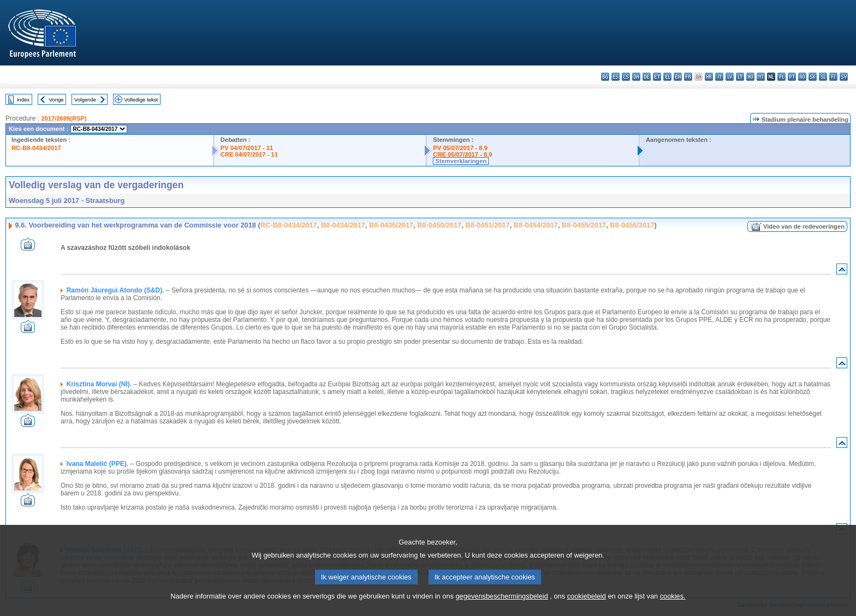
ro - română (802, 77)
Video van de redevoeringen (804, 226)
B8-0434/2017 (343, 225)
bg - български (605, 77)
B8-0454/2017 (536, 225)
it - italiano (719, 77)
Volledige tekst (141, 100)
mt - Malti (761, 77)
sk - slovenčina (813, 77)
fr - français (688, 77)
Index (23, 100)
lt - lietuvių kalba (740, 77)
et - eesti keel (657, 77)
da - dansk (636, 77)
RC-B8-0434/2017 (36, 148)
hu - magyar (750, 77)
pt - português (792, 77)
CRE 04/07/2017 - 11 (249, 154)
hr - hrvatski (709, 77)
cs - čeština (626, 77)
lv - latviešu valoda (730, 77)
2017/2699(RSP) (64, 118)
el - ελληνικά (667, 77)
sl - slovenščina (823, 77)
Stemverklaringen (461, 161)
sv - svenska (844, 77)
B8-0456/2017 (632, 225)
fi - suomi (833, 77)
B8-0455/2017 (584, 225)
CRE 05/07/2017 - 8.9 (462, 154)
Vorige (57, 100)
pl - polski (781, 77)
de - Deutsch (647, 77)
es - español (616, 77)
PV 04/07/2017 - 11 (247, 148)
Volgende (85, 100)
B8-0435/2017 (391, 225)
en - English (678, 77)
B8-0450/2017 (439, 225)
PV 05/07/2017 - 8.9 (460, 148)
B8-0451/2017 (488, 225)
